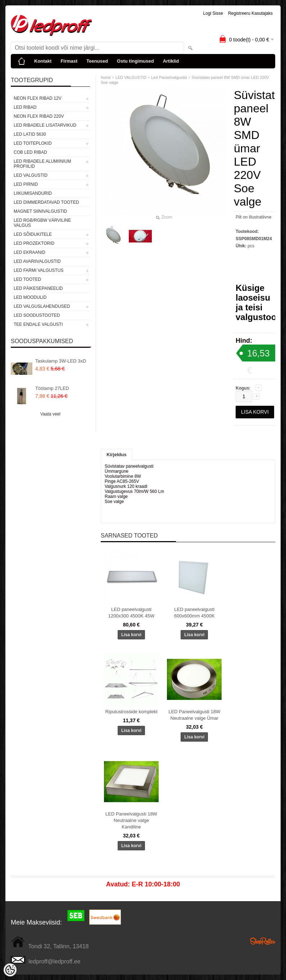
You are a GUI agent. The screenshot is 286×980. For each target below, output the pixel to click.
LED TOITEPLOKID (33, 143)
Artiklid (171, 61)
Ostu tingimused (135, 61)
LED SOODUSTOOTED (37, 315)
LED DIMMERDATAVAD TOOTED (46, 202)
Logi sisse (213, 13)
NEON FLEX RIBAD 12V (38, 98)
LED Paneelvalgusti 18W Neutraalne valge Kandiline (131, 820)
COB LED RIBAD (30, 152)
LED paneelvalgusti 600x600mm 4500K (194, 613)
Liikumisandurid (33, 193)
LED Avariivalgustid (37, 261)
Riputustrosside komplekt (131, 712)
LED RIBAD (25, 107)
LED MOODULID (30, 297)
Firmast (69, 61)
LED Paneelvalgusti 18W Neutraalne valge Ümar (194, 715)
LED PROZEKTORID (34, 243)
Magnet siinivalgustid (40, 211)
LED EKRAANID (29, 252)
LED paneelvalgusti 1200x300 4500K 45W (131, 613)
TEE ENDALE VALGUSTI (38, 324)
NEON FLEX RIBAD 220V (39, 116)
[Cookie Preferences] (10, 970)
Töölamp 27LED (52, 388)
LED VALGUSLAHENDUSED (42, 306)
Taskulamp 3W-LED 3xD (61, 361)
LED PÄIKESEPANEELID (38, 288)
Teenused (97, 61)
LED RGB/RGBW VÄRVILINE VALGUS (42, 223)
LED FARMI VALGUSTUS (38, 270)
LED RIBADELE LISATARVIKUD (45, 125)
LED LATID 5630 (30, 134)
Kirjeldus (117, 455)
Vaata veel (50, 414)
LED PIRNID (26, 184)
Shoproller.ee (263, 941)
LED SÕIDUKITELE (33, 234)
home (106, 77)
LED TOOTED (27, 279)
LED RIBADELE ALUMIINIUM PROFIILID (42, 164)
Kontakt (43, 61)
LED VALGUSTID (31, 175)
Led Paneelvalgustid (169, 77)
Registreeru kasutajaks (250, 13)
